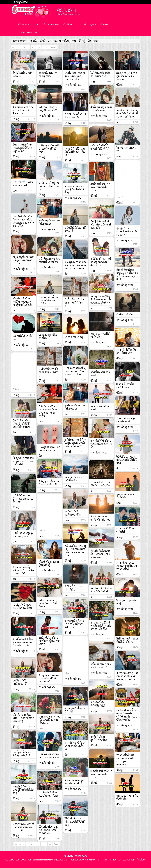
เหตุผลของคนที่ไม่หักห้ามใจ (100, 335)
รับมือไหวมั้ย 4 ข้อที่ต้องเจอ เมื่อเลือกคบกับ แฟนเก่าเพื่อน (23, 642)
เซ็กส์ (43, 41)
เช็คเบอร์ (105, 24)
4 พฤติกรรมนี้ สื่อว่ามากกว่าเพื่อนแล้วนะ (75, 746)
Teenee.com (19, 41)
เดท (96, 41)
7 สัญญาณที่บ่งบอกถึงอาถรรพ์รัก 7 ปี (49, 483)
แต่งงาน (52, 41)
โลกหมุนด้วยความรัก (126, 149)
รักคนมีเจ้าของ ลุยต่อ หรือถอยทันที (74, 782)
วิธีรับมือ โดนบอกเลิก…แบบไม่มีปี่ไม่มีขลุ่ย (75, 822)
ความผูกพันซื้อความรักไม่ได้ (127, 530)
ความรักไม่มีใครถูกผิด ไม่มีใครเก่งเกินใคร (75, 152)
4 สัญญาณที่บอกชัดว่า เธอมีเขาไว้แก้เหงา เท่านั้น (49, 678)
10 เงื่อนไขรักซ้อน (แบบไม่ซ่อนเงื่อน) (22, 606)
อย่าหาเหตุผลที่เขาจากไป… (48, 336)
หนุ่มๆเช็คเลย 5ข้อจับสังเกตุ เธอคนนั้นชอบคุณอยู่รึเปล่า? (101, 299)
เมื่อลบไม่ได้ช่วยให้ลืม (23, 338)
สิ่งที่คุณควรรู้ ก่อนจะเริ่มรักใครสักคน (101, 109)
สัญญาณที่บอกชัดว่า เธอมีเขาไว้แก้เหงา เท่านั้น (24, 260)
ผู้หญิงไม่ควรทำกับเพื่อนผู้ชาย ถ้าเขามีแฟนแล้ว (101, 225)
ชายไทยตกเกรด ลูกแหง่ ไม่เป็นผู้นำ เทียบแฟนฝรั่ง (75, 76)
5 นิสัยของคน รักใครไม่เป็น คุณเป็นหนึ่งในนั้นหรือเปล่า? (75, 443)
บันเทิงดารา (69, 24)
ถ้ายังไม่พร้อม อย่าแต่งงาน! (22, 74)
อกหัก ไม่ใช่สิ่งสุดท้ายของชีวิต (21, 682)
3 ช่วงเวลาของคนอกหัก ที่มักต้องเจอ (100, 518)
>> (47, 47)
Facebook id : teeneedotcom (69, 860)
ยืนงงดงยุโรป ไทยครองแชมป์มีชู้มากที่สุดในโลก (22, 148)
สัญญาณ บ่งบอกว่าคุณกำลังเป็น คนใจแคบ (127, 76)
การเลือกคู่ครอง (68, 41)
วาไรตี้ (83, 24)
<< (13, 47)
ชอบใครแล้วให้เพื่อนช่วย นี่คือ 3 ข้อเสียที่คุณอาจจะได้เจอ (127, 113)
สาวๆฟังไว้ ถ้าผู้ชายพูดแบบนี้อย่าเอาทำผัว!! (101, 444)
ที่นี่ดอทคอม (25, 24)
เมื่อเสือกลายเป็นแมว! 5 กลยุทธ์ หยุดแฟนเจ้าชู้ (23, 718)
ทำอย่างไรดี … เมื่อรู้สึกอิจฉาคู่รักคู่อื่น (100, 484)
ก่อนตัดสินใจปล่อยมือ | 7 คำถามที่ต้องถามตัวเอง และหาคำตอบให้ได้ (24, 221)
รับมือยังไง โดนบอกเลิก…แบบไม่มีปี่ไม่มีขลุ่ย (49, 186)
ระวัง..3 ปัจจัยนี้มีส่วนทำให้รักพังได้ (100, 147)
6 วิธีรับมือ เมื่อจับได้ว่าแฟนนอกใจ (75, 116)
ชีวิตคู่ (82, 41)
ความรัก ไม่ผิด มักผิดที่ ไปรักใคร (126, 351)
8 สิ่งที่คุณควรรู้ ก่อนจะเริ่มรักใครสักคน (49, 260)
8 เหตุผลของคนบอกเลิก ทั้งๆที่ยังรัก (49, 449)
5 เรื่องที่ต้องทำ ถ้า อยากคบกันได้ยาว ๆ (49, 372)
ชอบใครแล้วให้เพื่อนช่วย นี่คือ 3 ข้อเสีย (101, 590)
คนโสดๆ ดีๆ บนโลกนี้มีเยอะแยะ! (49, 222)
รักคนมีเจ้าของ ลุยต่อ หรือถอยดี (126, 420)
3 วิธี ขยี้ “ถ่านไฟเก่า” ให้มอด (73, 588)
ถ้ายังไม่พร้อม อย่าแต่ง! (100, 374)
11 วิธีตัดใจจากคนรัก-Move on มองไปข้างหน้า (23, 499)
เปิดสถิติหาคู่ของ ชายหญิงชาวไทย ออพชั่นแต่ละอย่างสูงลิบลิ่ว (127, 275)
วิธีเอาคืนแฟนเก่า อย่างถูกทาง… (48, 74)
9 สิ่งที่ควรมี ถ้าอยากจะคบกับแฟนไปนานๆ (101, 774)
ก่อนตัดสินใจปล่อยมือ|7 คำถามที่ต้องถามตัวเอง (100, 554)
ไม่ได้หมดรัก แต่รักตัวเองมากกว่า (100, 74)
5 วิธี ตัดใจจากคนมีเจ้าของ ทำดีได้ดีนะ (49, 756)
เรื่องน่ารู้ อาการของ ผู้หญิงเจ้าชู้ (49, 563)
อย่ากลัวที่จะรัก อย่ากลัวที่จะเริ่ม (75, 479)
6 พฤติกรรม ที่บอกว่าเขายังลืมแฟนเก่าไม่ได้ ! (49, 300)
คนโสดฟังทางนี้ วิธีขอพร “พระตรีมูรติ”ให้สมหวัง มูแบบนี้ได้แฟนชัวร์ (127, 715)
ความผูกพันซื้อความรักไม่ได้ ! (75, 710)
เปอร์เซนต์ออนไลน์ (28, 32)
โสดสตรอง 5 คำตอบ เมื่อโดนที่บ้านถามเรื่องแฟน (50, 720)
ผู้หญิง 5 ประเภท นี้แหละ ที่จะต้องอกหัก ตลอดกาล (127, 231)
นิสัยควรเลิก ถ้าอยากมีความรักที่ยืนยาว (48, 603)
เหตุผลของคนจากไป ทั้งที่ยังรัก (127, 496)
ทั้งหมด (54, 47)
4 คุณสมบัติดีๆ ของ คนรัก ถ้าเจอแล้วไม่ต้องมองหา (23, 110)
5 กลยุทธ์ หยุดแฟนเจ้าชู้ (127, 602)
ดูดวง (93, 24)
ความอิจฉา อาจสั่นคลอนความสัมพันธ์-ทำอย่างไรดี (127, 566)
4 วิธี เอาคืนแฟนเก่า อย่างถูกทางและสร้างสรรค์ (101, 262)
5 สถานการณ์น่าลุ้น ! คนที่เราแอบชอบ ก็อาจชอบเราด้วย (75, 371)
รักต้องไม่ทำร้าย (125, 314)
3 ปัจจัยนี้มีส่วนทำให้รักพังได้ (75, 229)
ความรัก (33, 41)
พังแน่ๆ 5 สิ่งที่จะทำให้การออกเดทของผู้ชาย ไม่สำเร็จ (23, 302)
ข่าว (37, 24)
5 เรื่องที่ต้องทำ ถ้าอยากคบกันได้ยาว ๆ (75, 303)
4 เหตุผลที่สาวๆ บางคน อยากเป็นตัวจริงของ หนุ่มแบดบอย (75, 265)
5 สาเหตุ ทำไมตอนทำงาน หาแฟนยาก (23, 184)
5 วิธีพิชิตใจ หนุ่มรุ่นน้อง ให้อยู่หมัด (23, 535)
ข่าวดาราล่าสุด (51, 24)
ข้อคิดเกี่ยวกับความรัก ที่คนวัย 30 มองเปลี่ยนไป (23, 461)
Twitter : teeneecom (123, 860)
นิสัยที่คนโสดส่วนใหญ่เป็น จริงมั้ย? (48, 109)
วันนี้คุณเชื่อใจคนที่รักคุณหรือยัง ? (22, 754)
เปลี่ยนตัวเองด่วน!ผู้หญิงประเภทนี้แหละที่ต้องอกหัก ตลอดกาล (75, 551)
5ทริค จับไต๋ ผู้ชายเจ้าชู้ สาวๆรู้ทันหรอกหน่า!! (50, 641)
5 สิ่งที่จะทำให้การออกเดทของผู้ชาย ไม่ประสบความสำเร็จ (48, 411)
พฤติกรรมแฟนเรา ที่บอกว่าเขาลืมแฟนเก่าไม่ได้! (23, 827)
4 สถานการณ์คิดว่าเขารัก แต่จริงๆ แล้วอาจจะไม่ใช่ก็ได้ (101, 626)
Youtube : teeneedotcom (18, 860)
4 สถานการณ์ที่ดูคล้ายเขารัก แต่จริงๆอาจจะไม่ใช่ (24, 570)
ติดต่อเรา (141, 860)
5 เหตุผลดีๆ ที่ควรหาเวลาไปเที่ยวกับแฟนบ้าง (74, 624)
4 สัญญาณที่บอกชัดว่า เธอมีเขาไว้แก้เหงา (49, 149)
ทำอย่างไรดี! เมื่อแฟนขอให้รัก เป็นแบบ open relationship (125, 760)
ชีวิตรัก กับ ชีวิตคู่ (74, 337)
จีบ (89, 41)
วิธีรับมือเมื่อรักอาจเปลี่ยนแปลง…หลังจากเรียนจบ (48, 830)
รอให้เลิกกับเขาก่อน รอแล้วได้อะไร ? (101, 666)
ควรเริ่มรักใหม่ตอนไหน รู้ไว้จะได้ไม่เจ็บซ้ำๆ (23, 790)
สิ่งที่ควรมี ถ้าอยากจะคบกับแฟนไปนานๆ (100, 187)
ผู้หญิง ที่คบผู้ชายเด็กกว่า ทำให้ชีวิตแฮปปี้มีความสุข (22, 424)
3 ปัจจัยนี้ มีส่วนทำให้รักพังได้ (99, 704)
